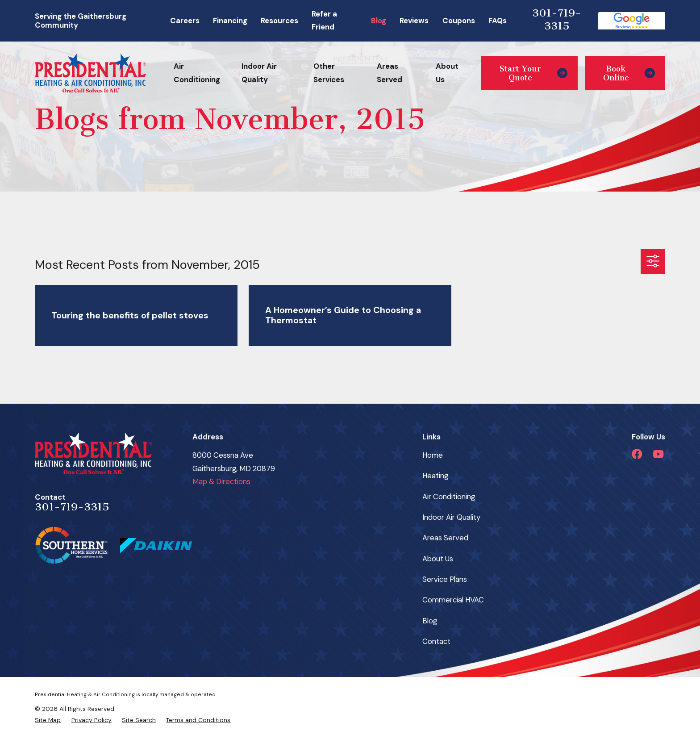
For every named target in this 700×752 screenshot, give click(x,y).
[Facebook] (637, 454)
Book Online (629, 73)
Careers (185, 21)
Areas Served (445, 538)
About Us (438, 559)
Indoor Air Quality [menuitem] (259, 73)
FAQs (498, 21)
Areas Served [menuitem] (390, 73)
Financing (230, 21)
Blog (379, 21)
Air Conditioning (449, 497)
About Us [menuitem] (447, 73)
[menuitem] (48, 720)
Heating (435, 476)
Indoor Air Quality (451, 517)
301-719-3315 (557, 20)
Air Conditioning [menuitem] (197, 73)
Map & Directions (221, 481)
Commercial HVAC (453, 600)
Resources (279, 21)
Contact (436, 641)
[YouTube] (658, 454)
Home (433, 455)
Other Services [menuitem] (329, 73)
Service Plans (445, 579)
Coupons (459, 21)
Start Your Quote (533, 73)
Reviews (414, 21)
